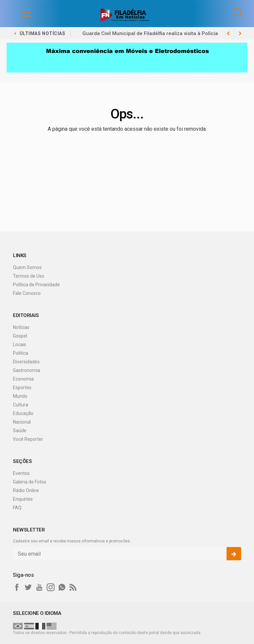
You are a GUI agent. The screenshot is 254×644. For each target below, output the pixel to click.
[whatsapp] (62, 587)
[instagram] (51, 587)
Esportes (22, 388)
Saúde (20, 431)
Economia (23, 379)
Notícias (21, 327)
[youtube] (39, 587)
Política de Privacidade (36, 285)
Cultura (21, 405)
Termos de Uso (29, 276)
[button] (20, 13)
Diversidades (26, 362)
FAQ (17, 508)
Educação (23, 413)
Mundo (20, 396)
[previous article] (240, 33)
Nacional (22, 422)
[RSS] (73, 587)
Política (21, 353)
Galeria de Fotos (30, 482)
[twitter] (28, 587)
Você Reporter (28, 439)
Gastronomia (26, 370)
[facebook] (17, 587)
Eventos (21, 473)
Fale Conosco (27, 293)
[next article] (228, 33)
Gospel (20, 336)
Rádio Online (26, 490)
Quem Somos (27, 267)
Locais (20, 345)
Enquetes (23, 499)
